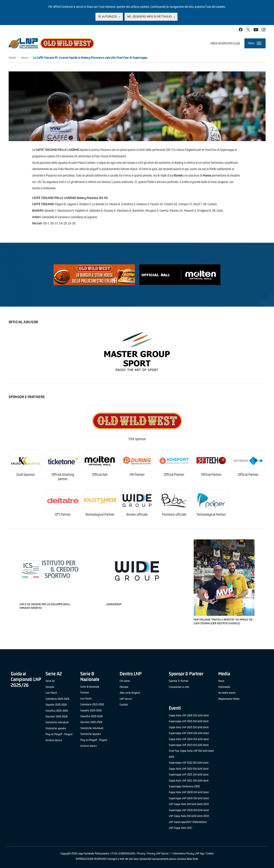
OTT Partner (63, 514)
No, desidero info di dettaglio (150, 17)
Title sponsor (137, 439)
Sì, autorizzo (108, 17)
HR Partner (137, 475)
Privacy (141, 853)
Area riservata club (225, 43)
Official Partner (174, 475)
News (25, 57)
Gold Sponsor (26, 475)
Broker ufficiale (137, 514)
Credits (210, 853)
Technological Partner (100, 514)
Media (12, 57)
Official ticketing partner (63, 477)
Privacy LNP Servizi (158, 853)
